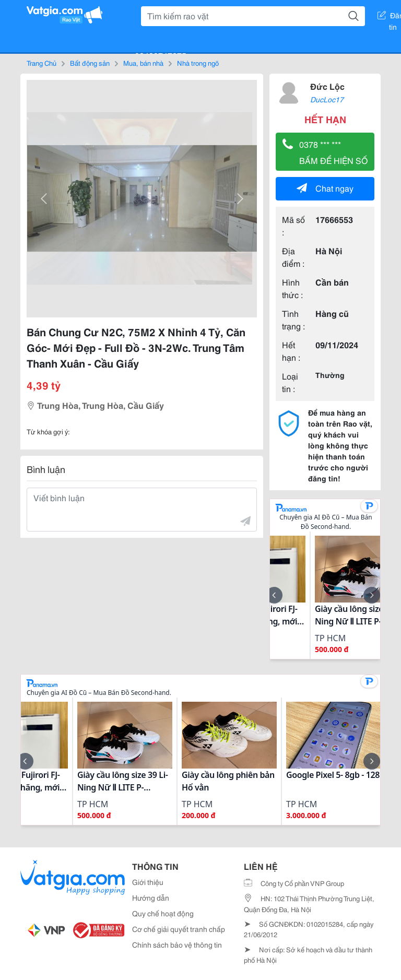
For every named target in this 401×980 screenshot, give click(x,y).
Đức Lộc (327, 86)
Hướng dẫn (151, 898)
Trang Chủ (42, 63)
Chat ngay (325, 188)
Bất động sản (90, 63)
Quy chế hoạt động (163, 913)
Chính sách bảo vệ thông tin (177, 944)
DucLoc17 (327, 99)
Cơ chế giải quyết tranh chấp (179, 929)
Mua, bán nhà (143, 63)
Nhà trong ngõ (198, 63)
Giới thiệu (148, 882)
